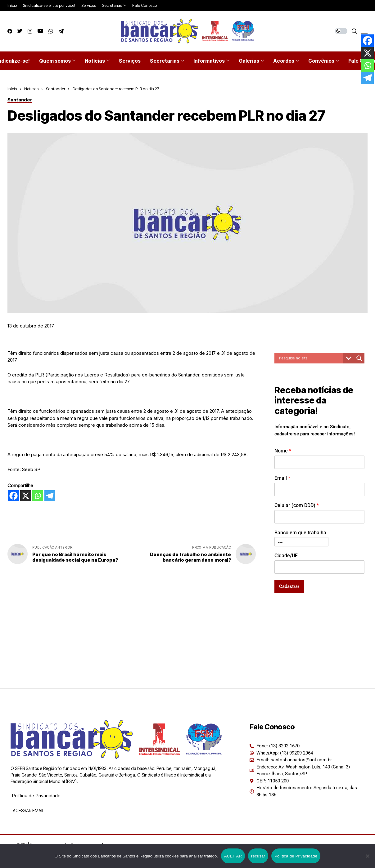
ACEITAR (233, 856)
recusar (258, 856)
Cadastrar (289, 586)
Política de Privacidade (36, 796)
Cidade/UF (286, 556)
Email (282, 478)
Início (12, 89)
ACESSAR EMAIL (28, 810)
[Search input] (310, 358)
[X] (26, 496)
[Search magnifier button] (359, 358)
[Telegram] (50, 496)
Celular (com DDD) (297, 505)
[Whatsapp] (38, 496)
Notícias (31, 89)
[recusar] (367, 856)
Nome (283, 451)
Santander (56, 89)
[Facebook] (14, 496)
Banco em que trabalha (300, 533)
